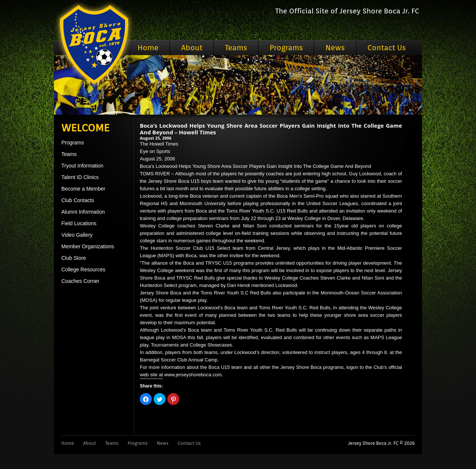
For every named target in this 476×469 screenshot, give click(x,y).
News (335, 48)
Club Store (74, 258)
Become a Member (83, 189)
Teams (236, 48)
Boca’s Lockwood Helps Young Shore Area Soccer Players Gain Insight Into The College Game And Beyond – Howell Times (271, 129)
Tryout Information (82, 166)
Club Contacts (78, 200)
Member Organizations (88, 246)
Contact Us (387, 48)
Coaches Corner (80, 281)
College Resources (83, 269)
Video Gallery (77, 235)
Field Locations (79, 223)
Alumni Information (83, 212)
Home (148, 48)
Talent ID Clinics (80, 177)
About (192, 48)
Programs (286, 48)
